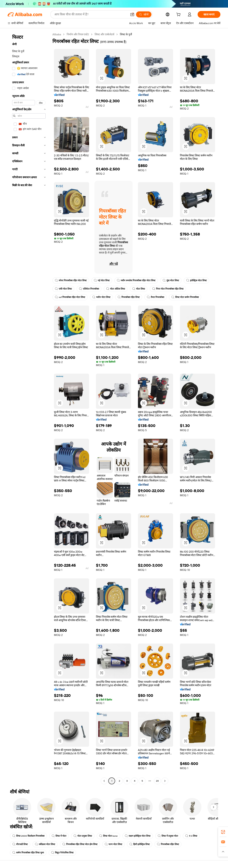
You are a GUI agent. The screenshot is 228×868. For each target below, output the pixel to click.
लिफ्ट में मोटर (59, 836)
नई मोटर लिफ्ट (102, 280)
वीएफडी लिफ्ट (20, 844)
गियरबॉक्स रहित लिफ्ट (129, 297)
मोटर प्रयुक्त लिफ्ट (83, 836)
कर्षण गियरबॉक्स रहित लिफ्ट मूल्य (28, 853)
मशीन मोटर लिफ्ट (101, 297)
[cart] (179, 15)
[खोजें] (144, 14)
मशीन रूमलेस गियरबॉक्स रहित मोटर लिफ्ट (136, 280)
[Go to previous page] (104, 781)
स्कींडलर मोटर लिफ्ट (45, 844)
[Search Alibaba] (91, 14)
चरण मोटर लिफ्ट (113, 844)
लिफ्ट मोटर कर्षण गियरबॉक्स (185, 297)
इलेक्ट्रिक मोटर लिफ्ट (196, 280)
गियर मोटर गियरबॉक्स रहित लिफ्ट (168, 289)
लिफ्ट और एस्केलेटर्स (104, 34)
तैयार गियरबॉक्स (156, 297)
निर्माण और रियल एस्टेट (78, 34)
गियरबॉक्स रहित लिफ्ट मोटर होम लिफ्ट (80, 844)
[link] (223, 832)
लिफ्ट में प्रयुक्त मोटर (168, 836)
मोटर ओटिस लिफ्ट (116, 289)
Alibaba (57, 34)
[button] (132, 14)
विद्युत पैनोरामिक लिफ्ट (62, 853)
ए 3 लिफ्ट (191, 836)
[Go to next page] (165, 781)
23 (157, 781)
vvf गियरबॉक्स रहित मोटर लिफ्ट (70, 297)
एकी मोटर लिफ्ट (63, 289)
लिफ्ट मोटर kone (108, 836)
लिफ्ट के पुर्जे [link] (126, 34)
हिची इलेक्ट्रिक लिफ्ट (140, 844)
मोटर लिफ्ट (139, 289)
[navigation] (29, 408)
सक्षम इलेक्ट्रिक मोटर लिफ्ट (138, 836)
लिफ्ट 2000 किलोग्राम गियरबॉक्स (28, 836)
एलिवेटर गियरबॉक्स (89, 289)
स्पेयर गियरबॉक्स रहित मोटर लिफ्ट (71, 280)
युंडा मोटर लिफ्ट (171, 280)
